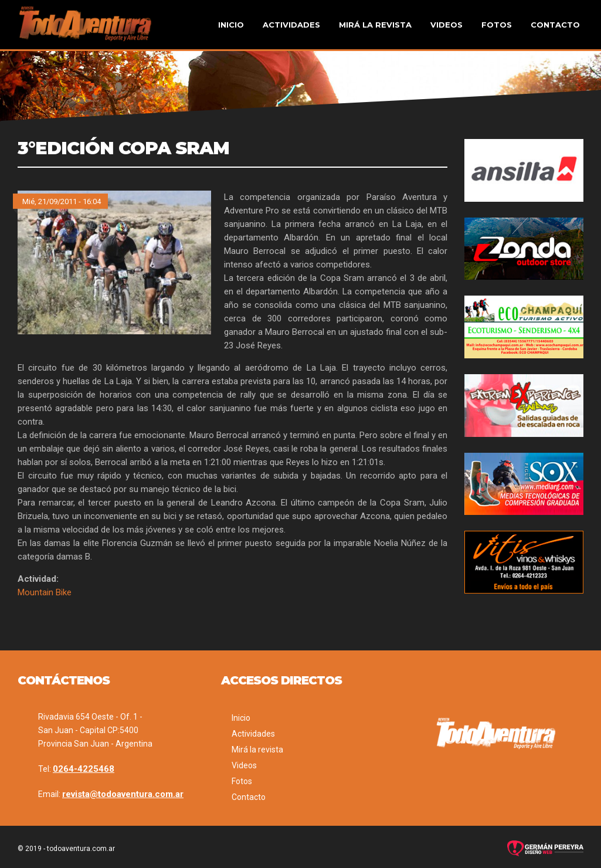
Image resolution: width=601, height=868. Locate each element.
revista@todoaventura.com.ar (123, 794)
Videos (446, 25)
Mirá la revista (375, 25)
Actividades (291, 25)
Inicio (231, 25)
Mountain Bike (45, 592)
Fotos (497, 25)
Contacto (555, 25)
